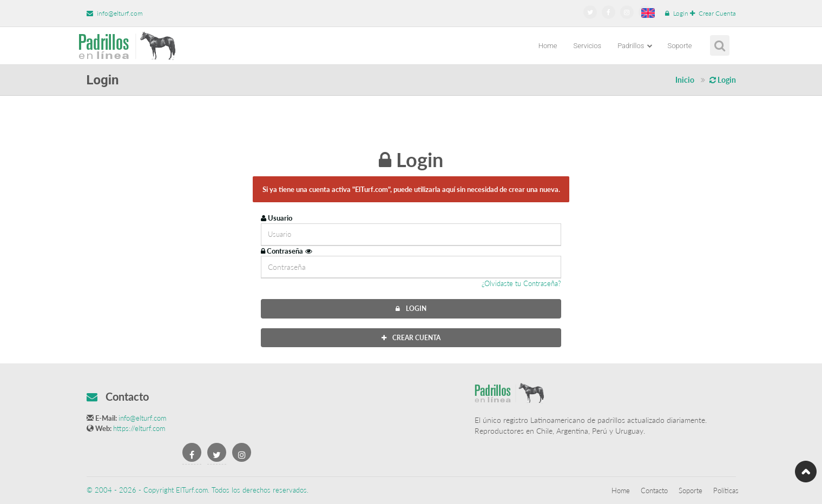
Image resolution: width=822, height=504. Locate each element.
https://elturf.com (139, 428)
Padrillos (635, 46)
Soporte (679, 46)
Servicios (588, 46)
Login (677, 13)
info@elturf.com (115, 13)
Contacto (654, 490)
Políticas (726, 490)
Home (548, 46)
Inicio (685, 80)
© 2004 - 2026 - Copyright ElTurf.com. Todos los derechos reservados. (198, 490)
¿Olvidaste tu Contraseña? (521, 283)
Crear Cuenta (713, 13)
